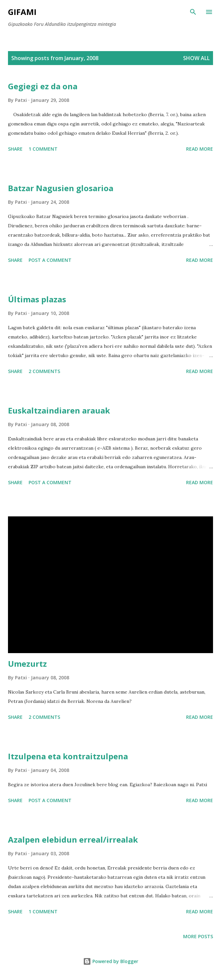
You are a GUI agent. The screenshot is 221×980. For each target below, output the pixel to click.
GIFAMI (22, 12)
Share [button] (15, 149)
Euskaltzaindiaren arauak (59, 410)
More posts (198, 936)
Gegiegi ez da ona (43, 86)
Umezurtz (27, 664)
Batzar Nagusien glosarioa (61, 188)
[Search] (193, 12)
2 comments (44, 371)
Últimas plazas (37, 299)
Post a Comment (50, 260)
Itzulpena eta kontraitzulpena (68, 756)
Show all (196, 58)
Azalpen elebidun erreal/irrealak (73, 839)
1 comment (43, 149)
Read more (200, 149)
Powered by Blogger (111, 961)
